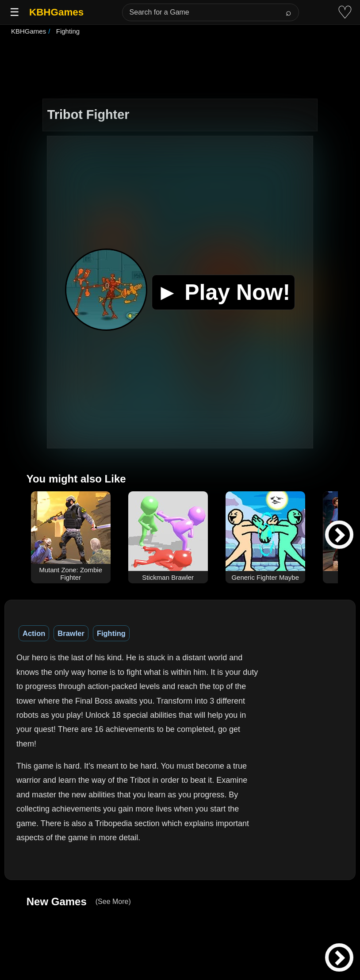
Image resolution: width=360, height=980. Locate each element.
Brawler (71, 633)
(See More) (113, 902)
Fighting (111, 633)
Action (34, 633)
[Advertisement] (180, 68)
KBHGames (56, 12)
